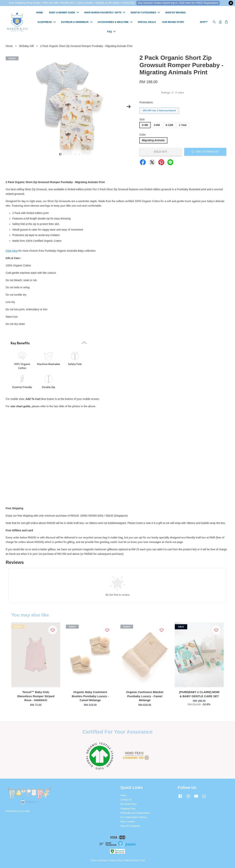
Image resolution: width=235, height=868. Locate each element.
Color (143, 135)
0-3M (145, 125)
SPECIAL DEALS (147, 22)
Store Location (128, 822)
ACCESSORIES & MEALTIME (115, 22)
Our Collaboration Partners (134, 817)
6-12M (170, 125)
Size (142, 120)
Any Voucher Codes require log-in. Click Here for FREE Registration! (178, 3)
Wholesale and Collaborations (135, 813)
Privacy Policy (116, 860)
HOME (39, 13)
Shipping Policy (128, 809)
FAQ (111, 32)
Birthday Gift (27, 46)
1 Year (183, 125)
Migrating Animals (153, 140)
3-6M (157, 125)
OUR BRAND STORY (173, 22)
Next (129, 107)
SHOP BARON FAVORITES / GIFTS (105, 13)
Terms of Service (99, 860)
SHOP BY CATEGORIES (145, 13)
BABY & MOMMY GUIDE (64, 13)
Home (9, 46)
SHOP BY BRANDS (175, 13)
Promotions (146, 102)
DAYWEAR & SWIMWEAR (77, 22)
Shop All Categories (130, 826)
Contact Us (126, 800)
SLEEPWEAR (47, 22)
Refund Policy (131, 860)
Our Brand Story (129, 804)
